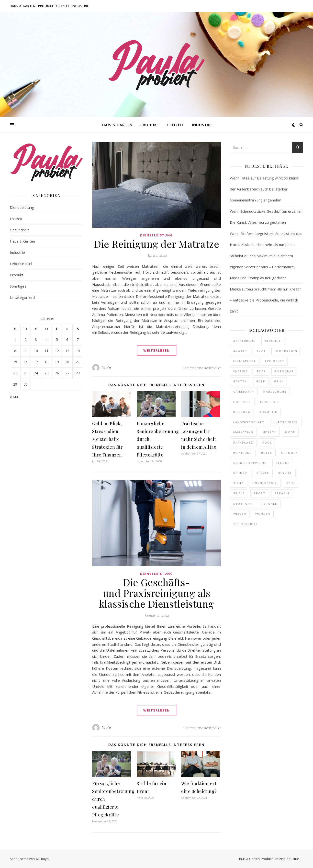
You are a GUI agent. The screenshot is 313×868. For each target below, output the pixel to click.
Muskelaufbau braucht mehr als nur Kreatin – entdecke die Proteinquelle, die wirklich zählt (266, 300)
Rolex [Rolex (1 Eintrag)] (267, 453)
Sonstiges (18, 286)
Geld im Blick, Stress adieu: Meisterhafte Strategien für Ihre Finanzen (107, 439)
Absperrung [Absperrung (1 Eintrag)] (245, 341)
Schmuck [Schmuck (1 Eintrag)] (290, 453)
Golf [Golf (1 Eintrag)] (261, 381)
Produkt (46, 6)
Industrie (80, 6)
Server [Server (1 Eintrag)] (263, 473)
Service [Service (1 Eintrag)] (285, 473)
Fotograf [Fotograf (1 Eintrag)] (284, 371)
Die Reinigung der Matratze (156, 244)
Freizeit (63, 6)
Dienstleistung (22, 207)
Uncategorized (22, 297)
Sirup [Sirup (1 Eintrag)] (238, 483)
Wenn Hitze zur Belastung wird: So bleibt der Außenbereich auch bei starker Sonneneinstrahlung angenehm (264, 189)
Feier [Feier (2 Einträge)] (261, 371)
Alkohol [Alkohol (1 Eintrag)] (273, 341)
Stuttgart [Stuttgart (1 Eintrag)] (244, 504)
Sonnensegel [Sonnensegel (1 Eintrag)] (265, 483)
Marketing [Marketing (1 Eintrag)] (243, 432)
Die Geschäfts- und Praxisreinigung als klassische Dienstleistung (156, 593)
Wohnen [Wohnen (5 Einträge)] (263, 514)
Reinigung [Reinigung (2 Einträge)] (243, 453)
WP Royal (42, 859)
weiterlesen (157, 350)
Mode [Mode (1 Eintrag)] (290, 432)
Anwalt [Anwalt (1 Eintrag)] (240, 351)
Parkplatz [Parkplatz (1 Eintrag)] (243, 442)
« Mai (14, 397)
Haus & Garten (23, 6)
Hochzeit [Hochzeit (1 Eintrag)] (242, 402)
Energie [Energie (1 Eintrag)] (240, 371)
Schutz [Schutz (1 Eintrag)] (240, 473)
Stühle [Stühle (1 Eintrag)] (270, 504)
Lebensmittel (21, 264)
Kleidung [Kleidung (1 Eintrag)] (242, 412)
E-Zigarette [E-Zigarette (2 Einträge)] (245, 361)
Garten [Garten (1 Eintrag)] (240, 381)
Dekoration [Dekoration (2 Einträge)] (286, 351)
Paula (106, 368)
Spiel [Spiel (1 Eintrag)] (291, 483)
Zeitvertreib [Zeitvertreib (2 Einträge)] (246, 524)
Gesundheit (19, 230)
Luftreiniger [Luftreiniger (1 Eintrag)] (286, 422)
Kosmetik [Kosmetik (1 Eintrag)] (268, 412)
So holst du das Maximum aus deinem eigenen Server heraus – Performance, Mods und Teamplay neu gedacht (262, 267)
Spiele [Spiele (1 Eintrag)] (239, 493)
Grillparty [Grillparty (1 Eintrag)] (244, 392)
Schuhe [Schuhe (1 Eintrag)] (283, 463)
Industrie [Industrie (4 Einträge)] (269, 402)
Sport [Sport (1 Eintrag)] (260, 493)
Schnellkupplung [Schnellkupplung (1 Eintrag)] (250, 463)
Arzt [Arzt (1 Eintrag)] (261, 351)
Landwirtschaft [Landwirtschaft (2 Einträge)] (249, 422)
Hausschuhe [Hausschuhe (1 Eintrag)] (275, 392)
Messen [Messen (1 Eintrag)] (269, 432)
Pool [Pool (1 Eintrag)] (267, 442)
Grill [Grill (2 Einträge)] (279, 381)
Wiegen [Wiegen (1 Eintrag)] (240, 514)
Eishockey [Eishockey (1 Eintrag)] (275, 361)
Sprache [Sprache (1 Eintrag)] (282, 493)
